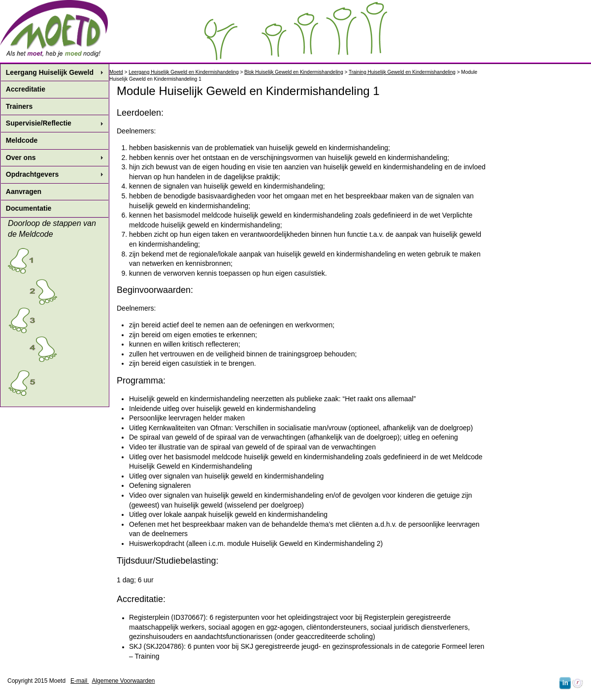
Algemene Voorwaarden (123, 681)
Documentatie (29, 208)
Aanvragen (24, 191)
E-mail (80, 681)
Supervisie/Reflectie (39, 123)
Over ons (21, 158)
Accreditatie (26, 89)
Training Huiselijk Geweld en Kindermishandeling (402, 72)
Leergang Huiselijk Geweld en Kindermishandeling (183, 72)
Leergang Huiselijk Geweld (50, 72)
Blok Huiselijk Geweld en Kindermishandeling (294, 72)
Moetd (116, 72)
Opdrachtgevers (32, 174)
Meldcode (22, 140)
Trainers (19, 106)
